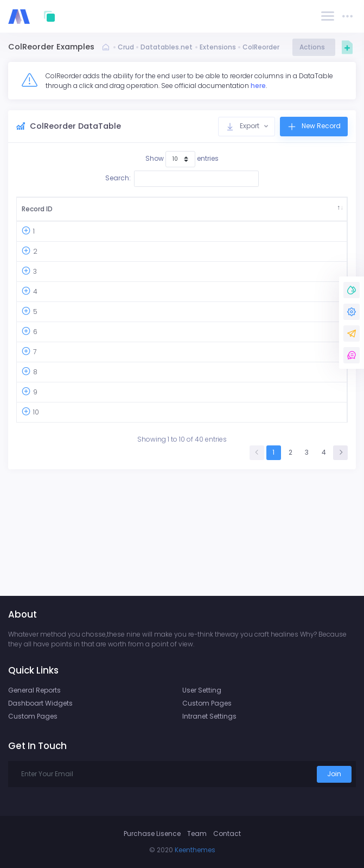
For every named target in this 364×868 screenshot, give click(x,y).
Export (243, 126)
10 (36, 515)
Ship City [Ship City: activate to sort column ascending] (183, 214)
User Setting (202, 690)
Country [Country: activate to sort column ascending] (126, 214)
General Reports (34, 690)
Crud (126, 47)
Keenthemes (195, 850)
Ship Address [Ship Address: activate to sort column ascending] (239, 214)
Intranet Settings (209, 716)
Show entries (182, 159)
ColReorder (261, 47)
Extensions (218, 47)
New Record (314, 126)
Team (197, 834)
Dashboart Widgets (40, 703)
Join (334, 774)
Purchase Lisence (152, 834)
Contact (227, 834)
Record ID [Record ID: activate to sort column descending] (33, 214)
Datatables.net (167, 47)
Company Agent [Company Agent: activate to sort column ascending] (306, 214)
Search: (182, 179)
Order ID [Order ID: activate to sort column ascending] (78, 214)
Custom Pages (33, 716)
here (258, 86)
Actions (314, 47)
